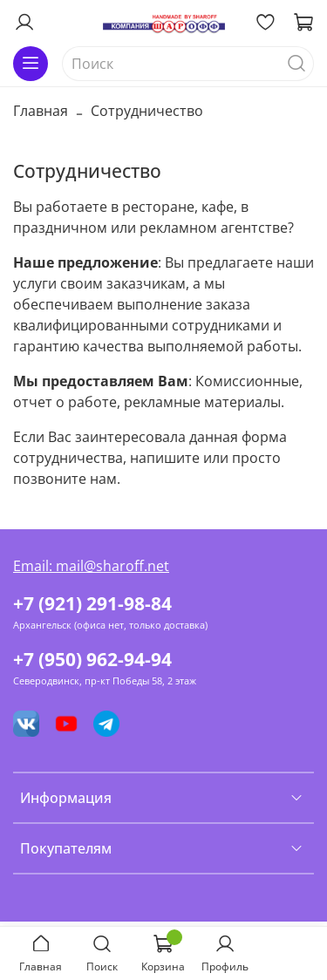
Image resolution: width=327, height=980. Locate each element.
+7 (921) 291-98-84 (92, 603)
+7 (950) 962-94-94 (92, 659)
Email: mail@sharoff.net (91, 566)
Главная (41, 111)
